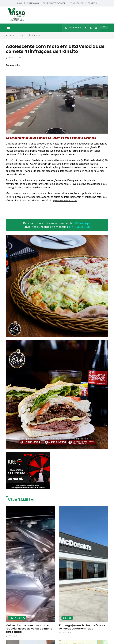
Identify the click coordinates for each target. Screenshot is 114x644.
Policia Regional (34, 35)
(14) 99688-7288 (80, 227)
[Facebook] (86, 28)
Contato (92, 3)
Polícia (21, 35)
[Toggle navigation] (8, 28)
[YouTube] (96, 28)
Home (20, 3)
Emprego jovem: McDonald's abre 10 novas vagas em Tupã (82, 627)
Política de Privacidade (54, 3)
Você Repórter (74, 28)
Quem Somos (33, 3)
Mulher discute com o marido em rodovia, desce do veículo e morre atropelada (29, 629)
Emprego (67, 618)
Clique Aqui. (83, 223)
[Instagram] (91, 28)
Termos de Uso (77, 3)
